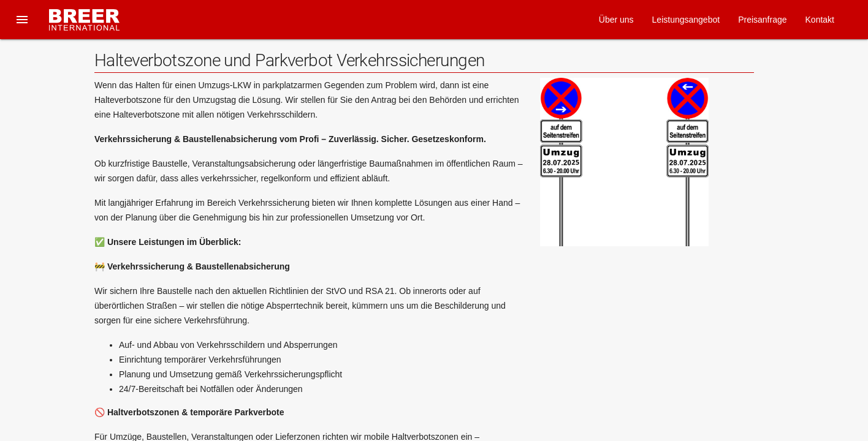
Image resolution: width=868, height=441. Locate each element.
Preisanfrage (762, 20)
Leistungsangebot (686, 20)
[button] (22, 20)
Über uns (616, 20)
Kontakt (820, 20)
